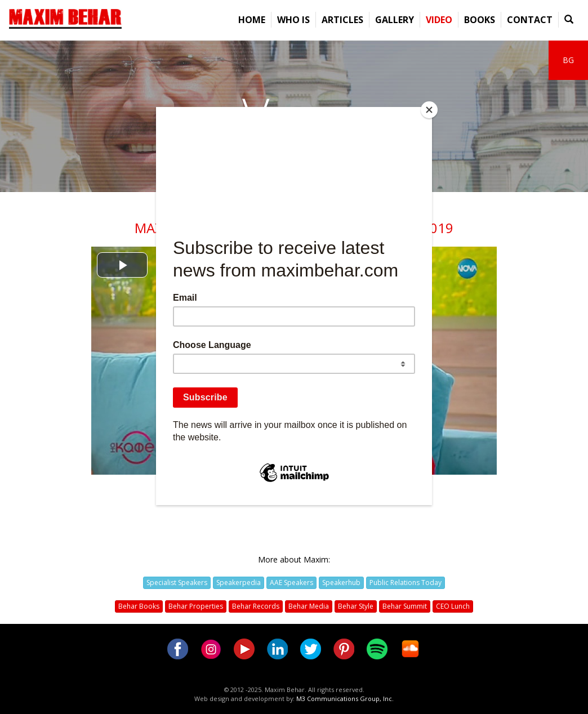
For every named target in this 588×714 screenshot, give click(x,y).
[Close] (429, 110)
